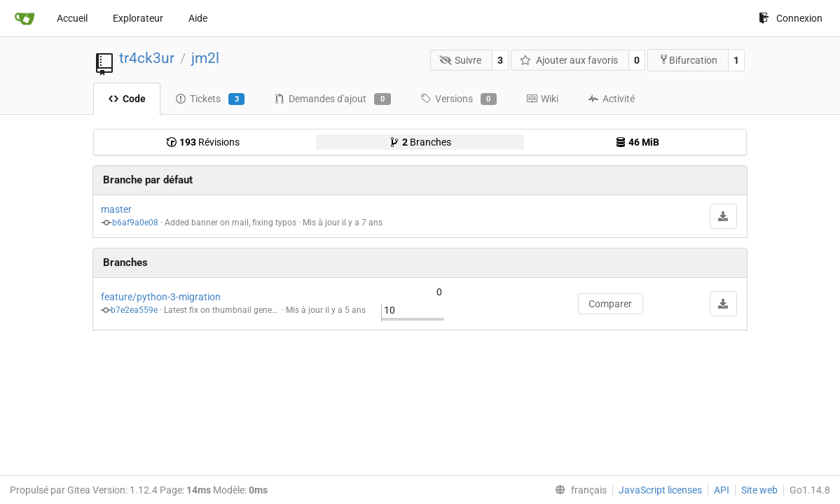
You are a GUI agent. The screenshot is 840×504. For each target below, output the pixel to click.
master (116, 209)
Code (127, 99)
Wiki (542, 99)
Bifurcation (688, 60)
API (722, 490)
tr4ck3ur (147, 58)
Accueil (72, 18)
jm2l (205, 58)
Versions (459, 99)
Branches (420, 142)
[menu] (578, 490)
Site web (759, 490)
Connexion (791, 18)
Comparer (610, 304)
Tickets (210, 99)
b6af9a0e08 (135, 223)
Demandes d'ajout (332, 99)
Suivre (461, 60)
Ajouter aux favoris (569, 60)
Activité (611, 99)
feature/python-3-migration (161, 297)
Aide (198, 18)
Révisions (203, 142)
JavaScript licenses (660, 490)
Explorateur (138, 18)
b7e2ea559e (134, 310)
